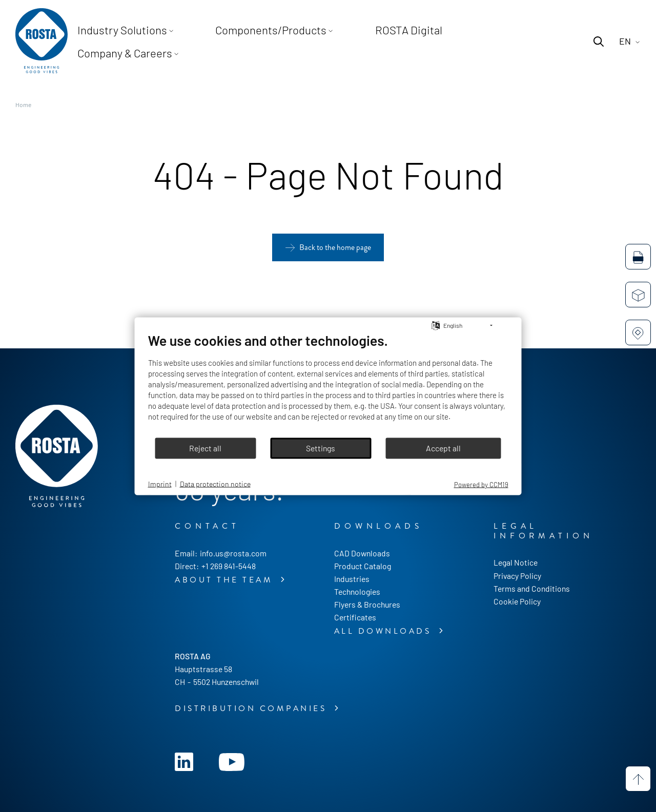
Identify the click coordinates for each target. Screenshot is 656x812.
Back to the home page (335, 247)
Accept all (443, 448)
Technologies (357, 591)
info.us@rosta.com (233, 553)
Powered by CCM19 (481, 484)
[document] (328, 384)
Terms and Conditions (532, 588)
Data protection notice (215, 484)
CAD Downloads (362, 553)
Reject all (205, 448)
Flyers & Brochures (367, 604)
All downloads (385, 631)
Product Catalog (363, 566)
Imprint (160, 484)
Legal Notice (516, 562)
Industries (352, 579)
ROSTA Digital (390, 41)
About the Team (226, 580)
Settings (321, 448)
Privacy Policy (517, 576)
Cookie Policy (517, 601)
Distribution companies (253, 709)
